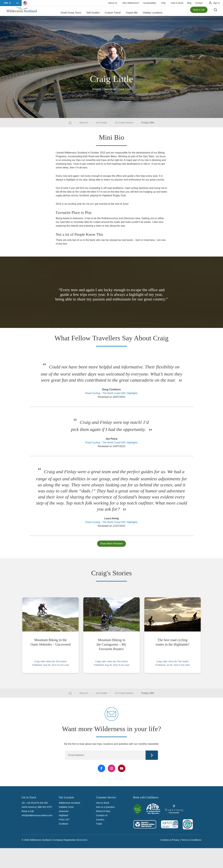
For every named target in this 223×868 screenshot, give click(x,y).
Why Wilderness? (131, 3)
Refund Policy (103, 811)
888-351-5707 (45, 807)
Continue (152, 755)
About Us (113, 3)
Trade (99, 824)
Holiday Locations (153, 12)
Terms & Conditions (191, 840)
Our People (102, 123)
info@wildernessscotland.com (37, 815)
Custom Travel (113, 12)
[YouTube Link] (122, 768)
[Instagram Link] (111, 768)
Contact (199, 3)
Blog (189, 3)
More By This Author (57, 661)
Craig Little (40, 661)
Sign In (216, 3)
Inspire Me (132, 12)
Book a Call (199, 12)
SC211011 (82, 840)
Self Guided (93, 12)
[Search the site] (217, 12)
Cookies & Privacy (170, 840)
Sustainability (150, 3)
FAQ (163, 3)
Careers (100, 820)
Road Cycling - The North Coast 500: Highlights (112, 393)
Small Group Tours (71, 12)
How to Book (177, 3)
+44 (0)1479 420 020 (37, 803)
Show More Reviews (111, 544)
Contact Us (102, 815)
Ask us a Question (105, 807)
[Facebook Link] (101, 768)
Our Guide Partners (124, 123)
